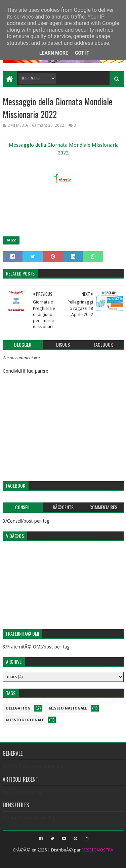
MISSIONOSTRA (97, 850)
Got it (82, 53)
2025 (42, 850)
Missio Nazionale (68, 708)
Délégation (18, 708)
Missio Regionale (25, 720)
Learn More (54, 53)
